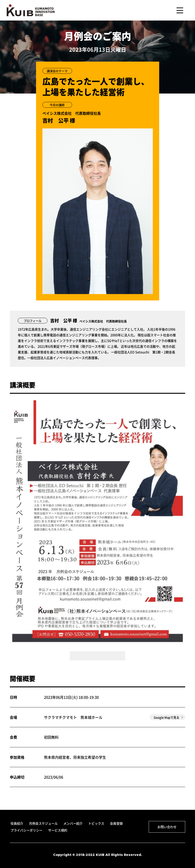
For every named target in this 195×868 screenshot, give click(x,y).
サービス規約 (58, 830)
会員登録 (116, 823)
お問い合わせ (167, 827)
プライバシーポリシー (26, 830)
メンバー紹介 (73, 823)
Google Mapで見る (166, 717)
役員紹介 (17, 823)
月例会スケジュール (43, 823)
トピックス (96, 823)
